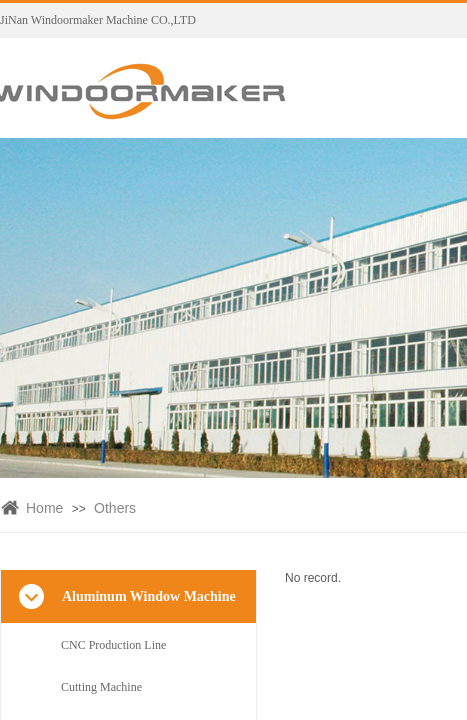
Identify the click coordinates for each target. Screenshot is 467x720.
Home (44, 508)
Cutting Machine (101, 687)
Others (115, 508)
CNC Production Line (113, 645)
